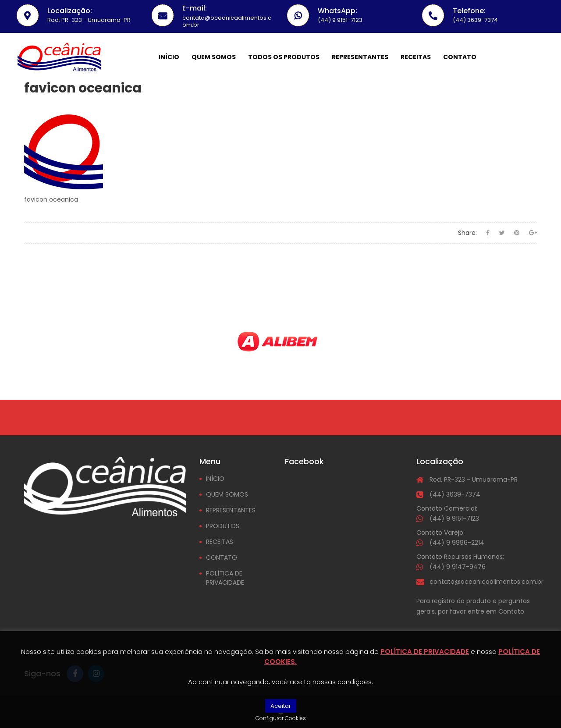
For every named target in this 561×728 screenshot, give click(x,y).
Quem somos (214, 57)
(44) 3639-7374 (455, 494)
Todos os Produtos (284, 57)
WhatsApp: (337, 11)
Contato (460, 57)
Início (169, 57)
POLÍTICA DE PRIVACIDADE (225, 578)
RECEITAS (220, 542)
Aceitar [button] (281, 706)
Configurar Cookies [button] (281, 718)
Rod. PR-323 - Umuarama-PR (474, 479)
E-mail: (195, 8)
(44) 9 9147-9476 (458, 567)
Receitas (416, 57)
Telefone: (469, 11)
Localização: (70, 11)
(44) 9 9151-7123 (454, 518)
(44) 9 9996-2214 (457, 543)
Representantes (360, 57)
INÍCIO (215, 479)
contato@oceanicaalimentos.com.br (486, 582)
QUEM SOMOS (227, 494)
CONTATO (222, 558)
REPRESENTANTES (231, 510)
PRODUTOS (223, 526)
